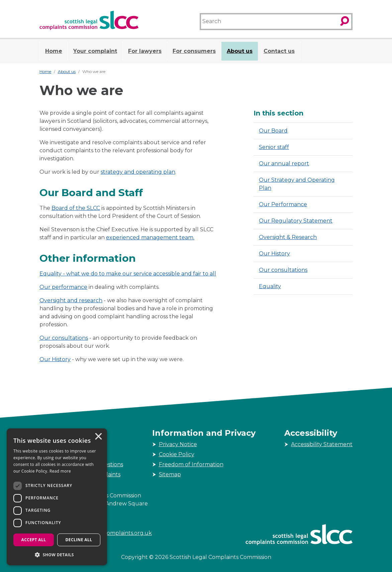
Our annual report (284, 164)
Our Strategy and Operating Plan (297, 184)
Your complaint (95, 51)
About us (240, 51)
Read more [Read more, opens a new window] (60, 471)
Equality (51, 274)
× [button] (98, 437)
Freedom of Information (191, 464)
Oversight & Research (288, 237)
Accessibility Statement (322, 444)
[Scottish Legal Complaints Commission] (89, 20)
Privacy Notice (178, 444)
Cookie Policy (177, 454)
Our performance (63, 287)
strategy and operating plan (138, 172)
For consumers (194, 51)
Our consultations (64, 338)
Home (54, 51)
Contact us (279, 51)
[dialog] (57, 497)
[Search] (269, 22)
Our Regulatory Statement (296, 221)
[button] (57, 555)
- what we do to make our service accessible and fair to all (139, 274)
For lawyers (145, 51)
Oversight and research (71, 300)
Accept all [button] (34, 540)
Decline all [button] (79, 540)
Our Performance (283, 204)
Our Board (273, 131)
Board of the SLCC (76, 208)
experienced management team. (150, 237)
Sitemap (170, 474)
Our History (55, 359)
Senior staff (274, 147)
